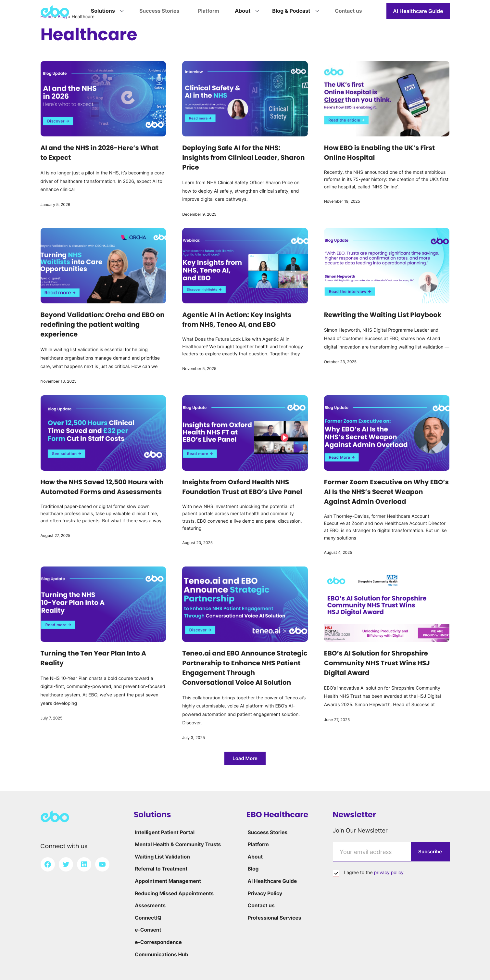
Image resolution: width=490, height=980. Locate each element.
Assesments (150, 905)
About (254, 857)
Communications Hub (161, 954)
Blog (252, 869)
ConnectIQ (147, 918)
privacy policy (389, 873)
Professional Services (274, 918)
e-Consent (147, 930)
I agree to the (374, 873)
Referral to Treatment (161, 869)
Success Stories (267, 832)
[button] (245, 758)
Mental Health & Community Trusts (178, 844)
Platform (257, 844)
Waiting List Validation (162, 857)
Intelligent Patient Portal (164, 832)
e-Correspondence (158, 942)
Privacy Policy (264, 893)
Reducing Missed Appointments (174, 893)
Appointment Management (168, 881)
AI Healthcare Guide (418, 11)
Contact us (260, 905)
